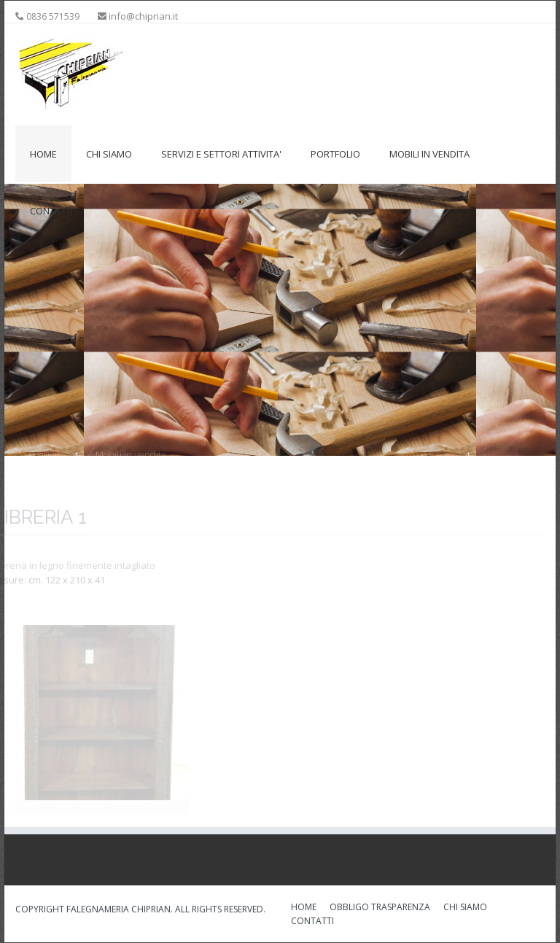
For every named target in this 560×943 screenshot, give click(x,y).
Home (43, 154)
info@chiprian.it (143, 16)
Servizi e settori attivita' (221, 154)
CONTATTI (312, 922)
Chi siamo (109, 154)
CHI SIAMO (465, 908)
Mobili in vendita (429, 154)
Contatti (51, 211)
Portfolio (335, 154)
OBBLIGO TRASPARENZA (380, 908)
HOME (304, 908)
